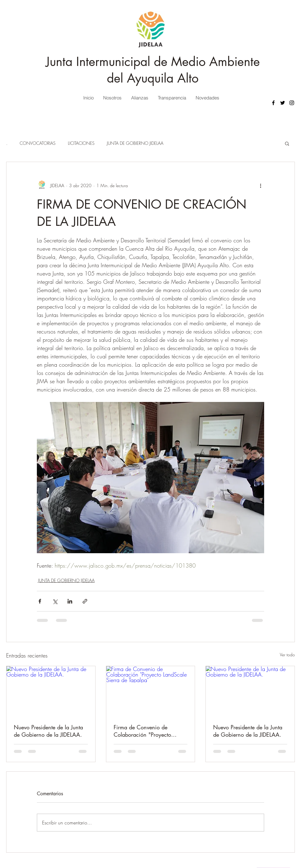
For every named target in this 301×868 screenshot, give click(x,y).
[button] (287, 143)
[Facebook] (273, 103)
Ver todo (287, 655)
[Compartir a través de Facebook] (40, 601)
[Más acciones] (260, 185)
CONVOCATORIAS (38, 143)
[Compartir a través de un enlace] (85, 601)
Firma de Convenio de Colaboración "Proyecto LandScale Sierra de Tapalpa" (149, 731)
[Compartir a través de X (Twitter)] (55, 601)
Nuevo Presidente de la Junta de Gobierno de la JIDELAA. (48, 731)
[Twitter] (283, 103)
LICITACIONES (81, 143)
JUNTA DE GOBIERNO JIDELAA (135, 143)
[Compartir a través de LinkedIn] (70, 601)
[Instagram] (292, 103)
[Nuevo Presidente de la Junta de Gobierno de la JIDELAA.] (51, 691)
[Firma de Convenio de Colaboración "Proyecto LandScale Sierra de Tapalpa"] (151, 691)
